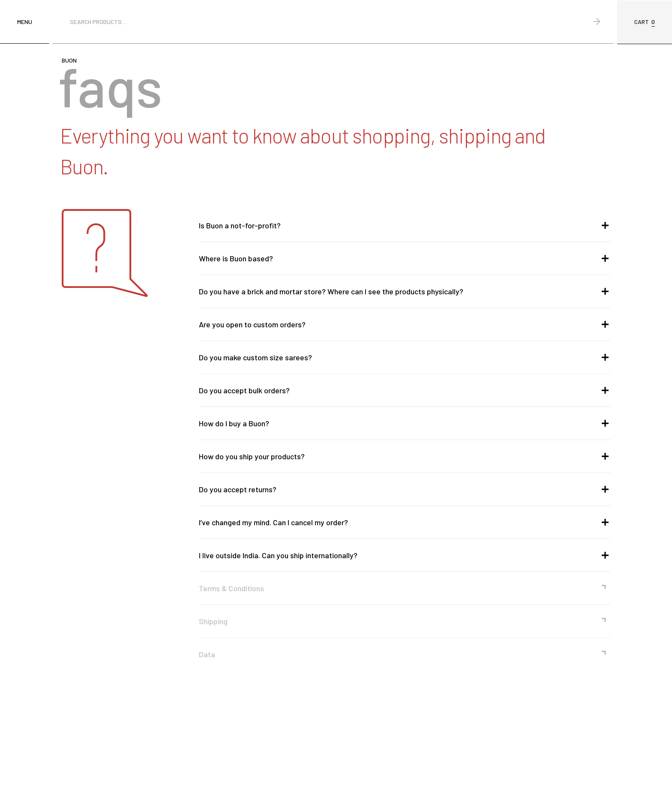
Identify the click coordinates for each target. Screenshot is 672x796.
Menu (25, 22)
